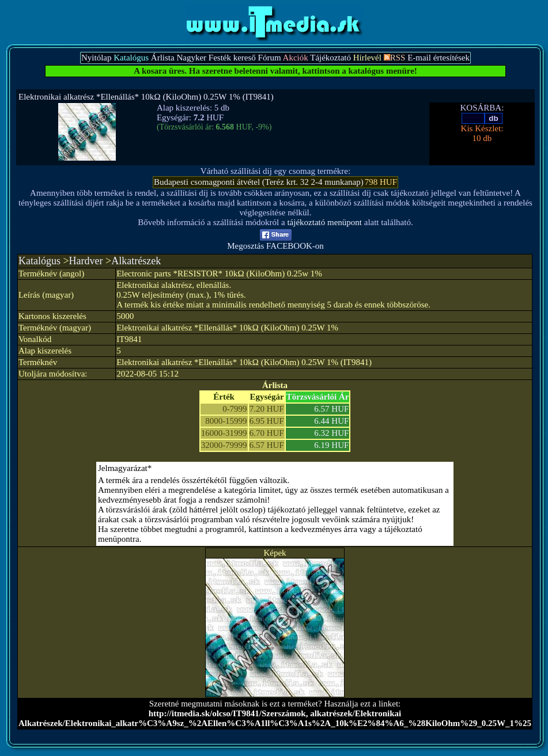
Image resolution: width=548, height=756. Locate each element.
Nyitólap (97, 58)
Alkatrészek (136, 261)
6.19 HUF (331, 445)
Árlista (163, 58)
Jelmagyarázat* (125, 468)
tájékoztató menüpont (324, 222)
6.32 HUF (331, 433)
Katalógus (39, 261)
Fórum (270, 58)
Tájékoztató (330, 58)
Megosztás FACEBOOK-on (275, 242)
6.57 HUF (331, 409)
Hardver (86, 261)
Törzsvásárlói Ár (318, 397)
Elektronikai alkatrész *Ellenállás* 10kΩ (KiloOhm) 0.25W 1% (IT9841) (146, 97)
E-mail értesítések (439, 58)
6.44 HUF (331, 421)
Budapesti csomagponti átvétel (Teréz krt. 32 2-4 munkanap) (259, 182)
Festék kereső (232, 58)
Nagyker (191, 58)
